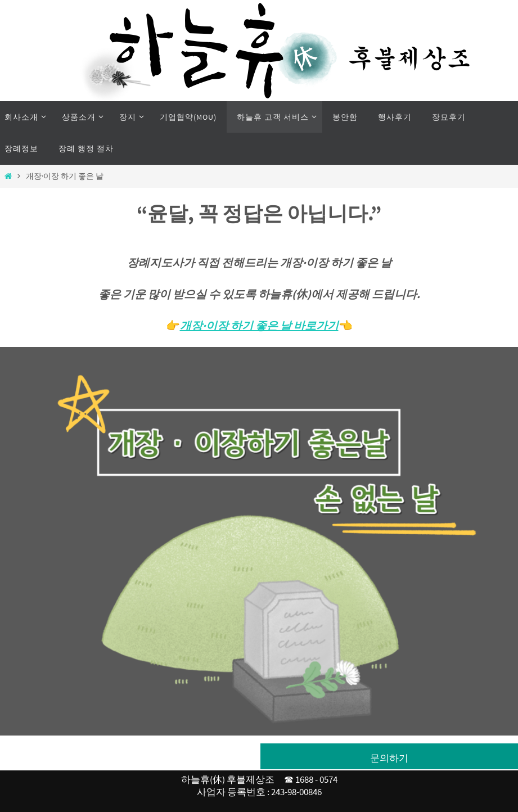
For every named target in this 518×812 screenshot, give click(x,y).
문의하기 (389, 758)
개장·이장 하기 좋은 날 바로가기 (259, 325)
